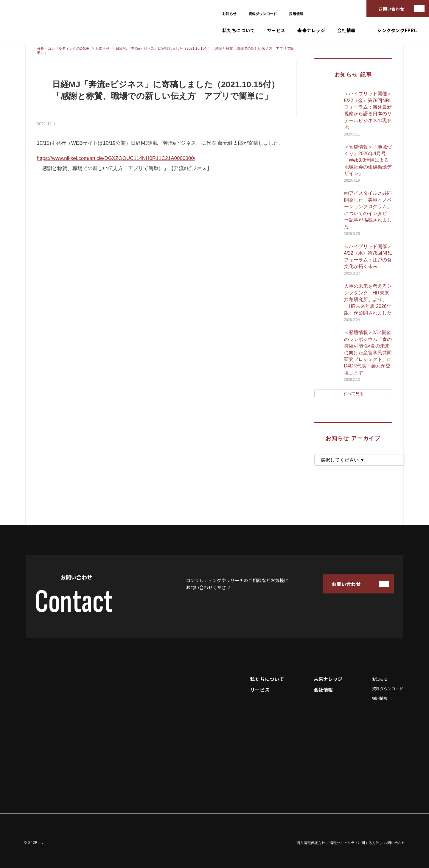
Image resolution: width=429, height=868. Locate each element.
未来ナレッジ (311, 30)
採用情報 (296, 14)
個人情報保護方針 (311, 843)
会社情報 (346, 30)
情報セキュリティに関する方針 (354, 843)
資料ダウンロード (263, 14)
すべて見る (353, 394)
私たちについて (238, 30)
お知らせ (229, 14)
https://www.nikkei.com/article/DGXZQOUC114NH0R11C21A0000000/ (116, 158)
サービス (276, 30)
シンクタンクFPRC (397, 30)
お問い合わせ (391, 9)
